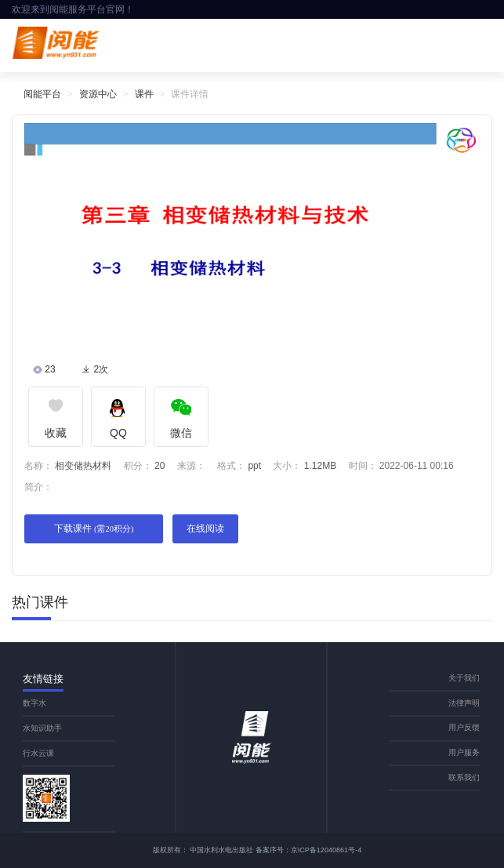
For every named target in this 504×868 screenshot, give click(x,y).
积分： (138, 466)
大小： (287, 466)
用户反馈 (464, 727)
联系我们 (464, 777)
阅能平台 (42, 94)
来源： (191, 466)
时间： (363, 466)
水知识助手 (42, 728)
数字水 (34, 703)
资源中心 (98, 94)
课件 (144, 94)
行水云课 (38, 753)
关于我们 (464, 678)
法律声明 (464, 703)
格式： (231, 466)
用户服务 (464, 752)
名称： (38, 466)
